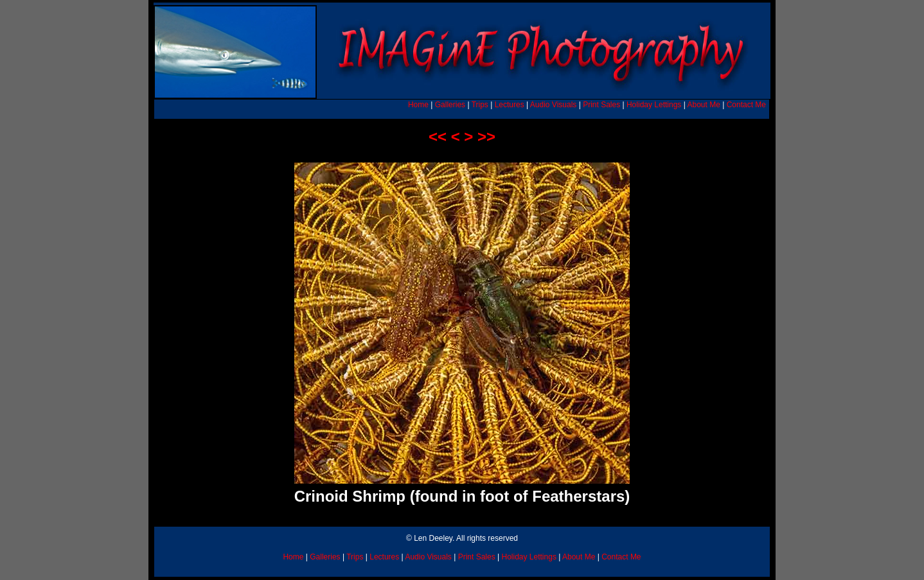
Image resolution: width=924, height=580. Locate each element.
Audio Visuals (554, 105)
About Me (703, 105)
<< (438, 136)
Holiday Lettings (654, 105)
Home (418, 105)
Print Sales (601, 105)
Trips (480, 105)
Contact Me (746, 105)
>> (486, 136)
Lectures (510, 105)
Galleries (450, 105)
